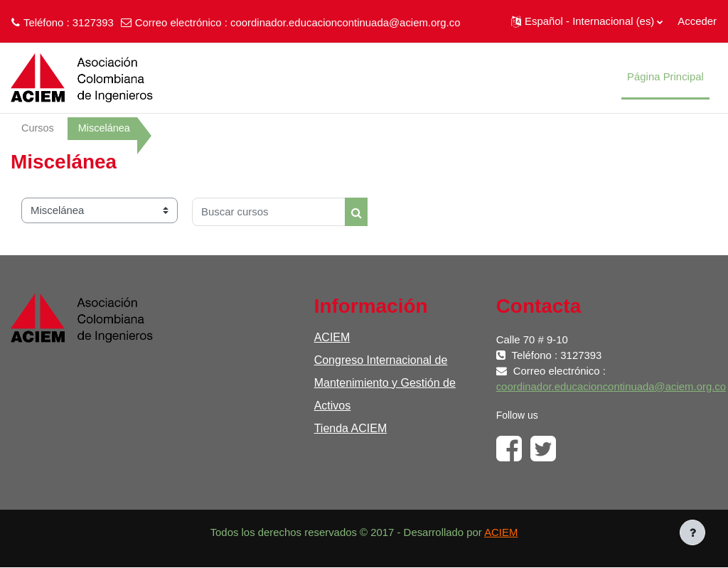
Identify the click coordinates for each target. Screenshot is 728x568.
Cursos (38, 128)
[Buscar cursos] (269, 212)
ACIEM (332, 337)
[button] (587, 21)
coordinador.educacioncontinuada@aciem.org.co (345, 22)
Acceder (697, 21)
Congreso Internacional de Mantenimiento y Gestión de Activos (385, 383)
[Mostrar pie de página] (692, 532)
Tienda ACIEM (351, 428)
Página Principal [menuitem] (665, 76)
